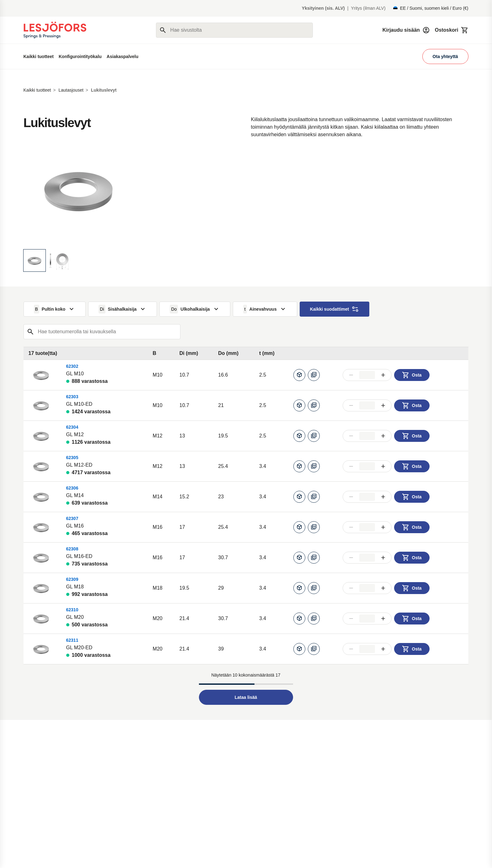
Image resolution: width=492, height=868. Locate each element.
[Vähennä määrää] (351, 375)
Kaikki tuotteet (39, 56)
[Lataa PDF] (314, 375)
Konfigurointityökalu (80, 56)
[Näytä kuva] (35, 260)
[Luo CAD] (299, 375)
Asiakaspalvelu (123, 56)
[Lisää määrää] (383, 375)
